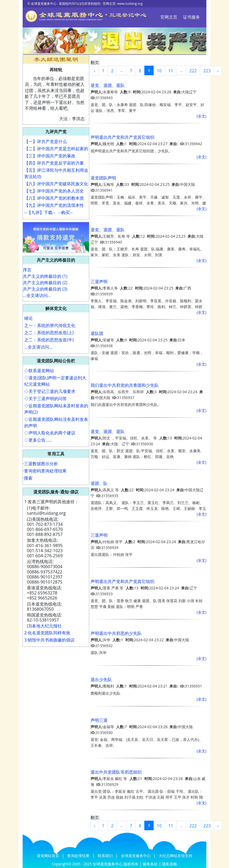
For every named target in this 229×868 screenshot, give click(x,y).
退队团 (97, 333)
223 (207, 71)
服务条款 (150, 864)
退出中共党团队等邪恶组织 (116, 772)
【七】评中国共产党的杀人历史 (54, 191)
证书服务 (191, 17)
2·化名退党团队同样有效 (47, 633)
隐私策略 (170, 864)
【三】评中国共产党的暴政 (50, 156)
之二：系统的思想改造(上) (49, 333)
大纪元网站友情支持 (175, 856)
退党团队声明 (103, 178)
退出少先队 (101, 680)
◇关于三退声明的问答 (46, 399)
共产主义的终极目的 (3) (45, 289)
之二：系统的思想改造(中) (49, 340)
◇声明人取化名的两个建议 (50, 433)
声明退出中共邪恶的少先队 (116, 633)
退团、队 (99, 483)
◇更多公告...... (38, 440)
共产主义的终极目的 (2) (45, 283)
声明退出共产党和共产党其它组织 (122, 137)
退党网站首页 (48, 856)
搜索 (28, 478)
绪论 (28, 318)
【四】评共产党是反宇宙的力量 (54, 163)
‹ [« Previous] (95, 71)
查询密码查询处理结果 (45, 471)
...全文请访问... (37, 295)
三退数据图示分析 (41, 464)
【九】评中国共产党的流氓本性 (54, 205)
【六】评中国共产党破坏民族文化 (56, 184)
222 (193, 71)
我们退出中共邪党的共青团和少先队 (125, 385)
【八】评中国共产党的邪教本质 (54, 198)
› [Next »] (218, 71)
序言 (27, 270)
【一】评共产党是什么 (46, 141)
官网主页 (169, 17)
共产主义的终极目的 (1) (45, 276)
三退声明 (99, 282)
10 (159, 71)
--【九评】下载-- (40, 212)
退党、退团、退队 (108, 85)
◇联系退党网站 (39, 371)
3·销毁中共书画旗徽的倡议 (49, 640)
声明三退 (99, 720)
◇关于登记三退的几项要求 (50, 391)
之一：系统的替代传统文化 (50, 325)
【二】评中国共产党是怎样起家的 (56, 149)
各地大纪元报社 (47, 626)
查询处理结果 (79, 856)
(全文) (202, 116)
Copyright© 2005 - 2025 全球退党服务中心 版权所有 (96, 864)
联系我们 (106, 856)
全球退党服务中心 (136, 856)
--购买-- (66, 212)
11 (171, 71)
